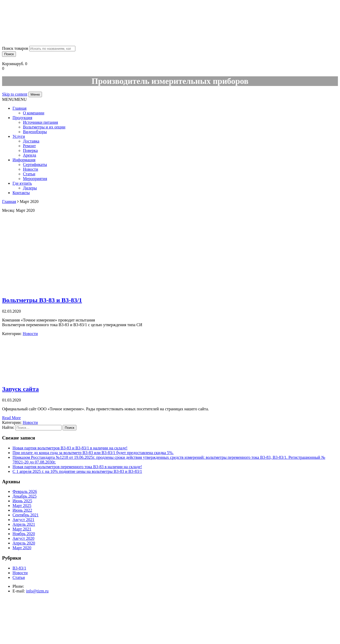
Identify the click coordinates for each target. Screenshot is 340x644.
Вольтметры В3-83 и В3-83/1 (42, 300)
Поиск (9, 54)
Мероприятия (35, 179)
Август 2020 (23, 538)
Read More (11, 418)
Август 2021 (23, 520)
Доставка (31, 141)
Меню (35, 94)
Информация (24, 160)
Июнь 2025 (22, 501)
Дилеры (30, 188)
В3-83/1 (19, 568)
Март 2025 (22, 506)
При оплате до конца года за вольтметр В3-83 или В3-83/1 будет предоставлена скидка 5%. (93, 453)
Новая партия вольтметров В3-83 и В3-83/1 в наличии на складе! (70, 448)
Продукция (22, 118)
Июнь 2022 (22, 510)
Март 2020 (22, 548)
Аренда (29, 155)
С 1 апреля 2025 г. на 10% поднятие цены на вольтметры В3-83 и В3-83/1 (77, 471)
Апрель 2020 (24, 543)
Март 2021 (22, 529)
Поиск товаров (15, 48)
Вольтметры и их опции (44, 127)
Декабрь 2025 (25, 496)
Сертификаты (35, 165)
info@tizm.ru (37, 591)
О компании (34, 113)
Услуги (19, 136)
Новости (31, 169)
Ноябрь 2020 (24, 534)
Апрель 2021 (24, 524)
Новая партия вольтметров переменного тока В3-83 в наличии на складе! (77, 467)
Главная (20, 108)
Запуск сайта (20, 389)
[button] (14, 99)
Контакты (21, 193)
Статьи (29, 174)
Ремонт (29, 146)
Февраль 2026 (25, 491)
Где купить (22, 183)
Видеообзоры (35, 132)
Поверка (30, 150)
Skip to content (15, 94)
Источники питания (40, 122)
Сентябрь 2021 (26, 515)
